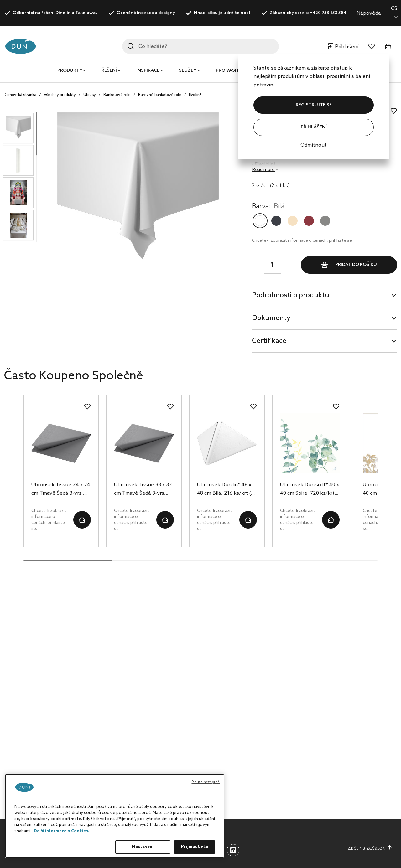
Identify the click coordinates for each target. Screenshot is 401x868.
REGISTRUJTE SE (314, 105)
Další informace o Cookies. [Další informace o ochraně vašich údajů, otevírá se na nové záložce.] (62, 831)
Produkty (70, 71)
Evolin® (195, 95)
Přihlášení (314, 127)
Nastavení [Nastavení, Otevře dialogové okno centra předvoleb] (143, 847)
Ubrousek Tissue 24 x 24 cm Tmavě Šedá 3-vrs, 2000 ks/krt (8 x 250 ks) (61, 490)
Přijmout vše (195, 847)
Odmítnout (314, 145)
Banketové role (117, 95)
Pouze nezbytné (206, 782)
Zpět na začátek (370, 848)
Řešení (109, 71)
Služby (188, 71)
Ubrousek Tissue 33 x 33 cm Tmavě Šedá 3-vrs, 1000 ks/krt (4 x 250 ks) (143, 490)
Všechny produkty (60, 95)
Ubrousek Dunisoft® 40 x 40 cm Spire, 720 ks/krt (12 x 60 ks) (310, 490)
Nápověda (369, 13)
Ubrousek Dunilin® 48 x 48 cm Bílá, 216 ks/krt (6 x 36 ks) (225, 490)
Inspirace (148, 71)
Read (263, 170)
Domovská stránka (20, 95)
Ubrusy (90, 95)
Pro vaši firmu (233, 71)
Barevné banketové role (160, 95)
